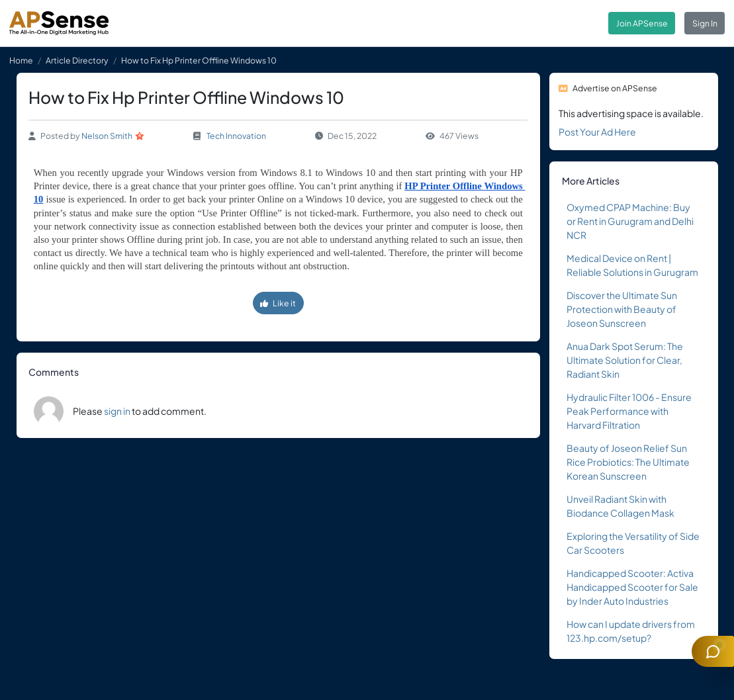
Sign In (705, 23)
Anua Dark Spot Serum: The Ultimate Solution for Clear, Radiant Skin (625, 360)
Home (21, 60)
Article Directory (77, 60)
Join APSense (642, 23)
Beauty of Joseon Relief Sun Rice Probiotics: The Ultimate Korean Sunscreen (628, 462)
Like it (278, 303)
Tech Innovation (236, 136)
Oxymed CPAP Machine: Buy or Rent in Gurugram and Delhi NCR (630, 221)
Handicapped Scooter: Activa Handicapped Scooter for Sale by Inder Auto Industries (632, 587)
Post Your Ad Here (597, 132)
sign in (117, 411)
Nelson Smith (107, 136)
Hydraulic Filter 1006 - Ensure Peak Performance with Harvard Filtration (629, 411)
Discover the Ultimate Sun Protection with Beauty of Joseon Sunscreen (622, 309)
